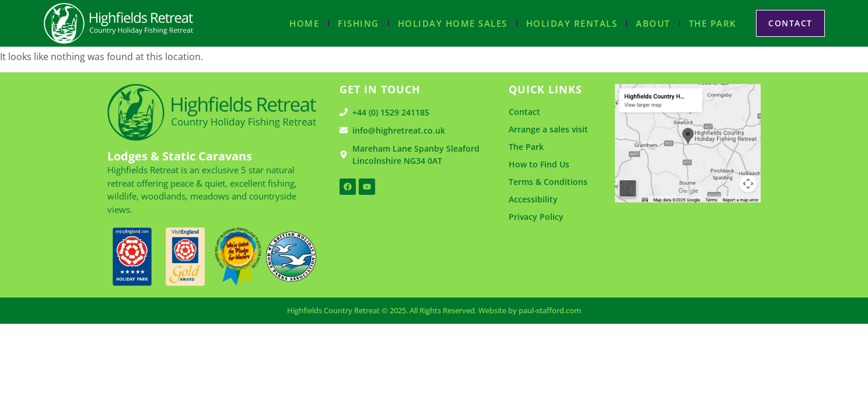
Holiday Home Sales (453, 23)
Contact (524, 112)
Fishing (358, 23)
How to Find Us (539, 164)
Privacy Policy (536, 217)
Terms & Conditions (548, 182)
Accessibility (533, 199)
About (653, 23)
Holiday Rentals (572, 23)
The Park (713, 23)
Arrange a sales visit (548, 129)
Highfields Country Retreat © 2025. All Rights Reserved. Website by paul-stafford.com (434, 310)
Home (304, 23)
